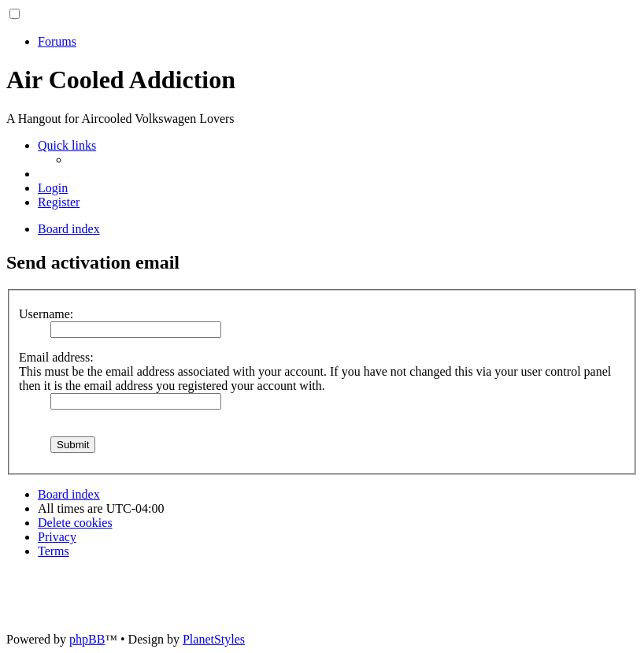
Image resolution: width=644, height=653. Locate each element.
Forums (57, 41)
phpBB (87, 639)
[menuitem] (53, 188)
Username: (46, 314)
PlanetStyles (214, 639)
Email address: (56, 357)
